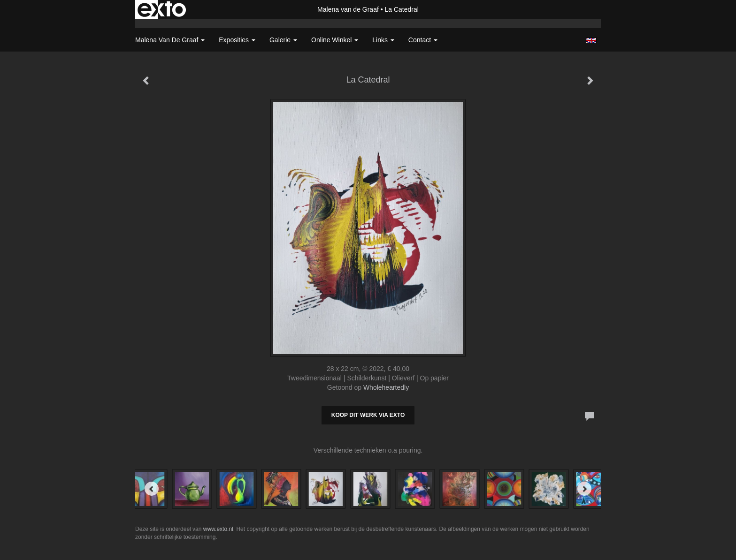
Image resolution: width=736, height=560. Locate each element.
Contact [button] (423, 40)
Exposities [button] (237, 40)
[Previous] (152, 489)
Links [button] (383, 40)
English (591, 40)
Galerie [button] (283, 40)
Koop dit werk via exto (368, 415)
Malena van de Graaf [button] (170, 40)
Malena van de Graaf (348, 9)
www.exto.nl (218, 529)
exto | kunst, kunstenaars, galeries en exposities (162, 9)
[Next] (584, 489)
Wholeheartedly (386, 387)
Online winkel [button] (335, 40)
